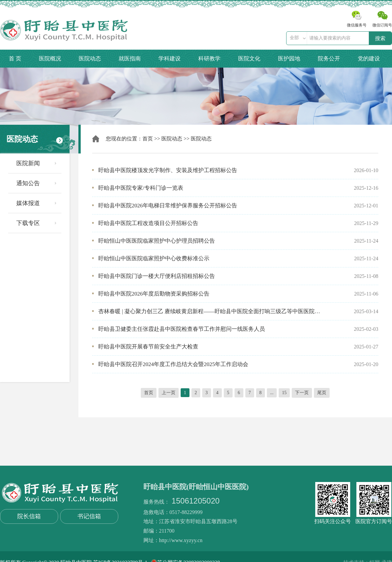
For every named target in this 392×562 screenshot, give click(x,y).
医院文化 (249, 59)
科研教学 (209, 59)
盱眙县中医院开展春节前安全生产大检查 (148, 347)
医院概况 (50, 59)
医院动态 (90, 59)
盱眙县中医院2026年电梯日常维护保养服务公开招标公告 (168, 206)
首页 (148, 139)
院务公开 (329, 59)
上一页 (169, 393)
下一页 (302, 393)
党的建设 (369, 59)
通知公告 (28, 183)
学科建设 (170, 59)
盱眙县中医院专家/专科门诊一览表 (141, 188)
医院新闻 (28, 163)
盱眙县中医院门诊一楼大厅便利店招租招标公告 (157, 276)
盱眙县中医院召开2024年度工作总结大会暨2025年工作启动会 (173, 364)
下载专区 (28, 223)
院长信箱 (29, 516)
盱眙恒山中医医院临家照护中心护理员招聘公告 (157, 241)
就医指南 (130, 59)
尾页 (322, 393)
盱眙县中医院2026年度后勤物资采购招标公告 (154, 294)
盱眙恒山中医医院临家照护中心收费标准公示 (154, 258)
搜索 (380, 38)
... (272, 393)
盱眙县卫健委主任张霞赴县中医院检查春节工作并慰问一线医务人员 (182, 329)
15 (284, 393)
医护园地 (289, 59)
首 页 (15, 59)
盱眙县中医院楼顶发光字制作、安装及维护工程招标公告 (168, 170)
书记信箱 (89, 516)
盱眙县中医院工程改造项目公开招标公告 (148, 223)
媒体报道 (28, 203)
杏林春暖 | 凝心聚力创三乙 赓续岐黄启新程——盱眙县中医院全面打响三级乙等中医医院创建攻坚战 (210, 311)
